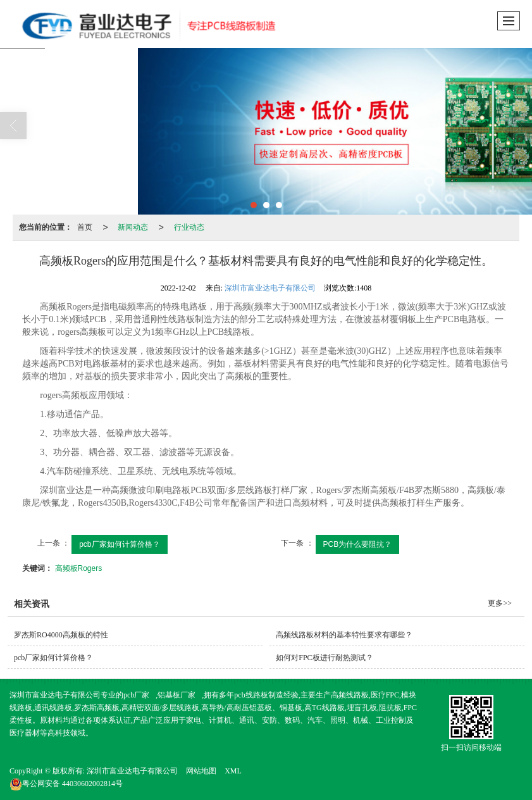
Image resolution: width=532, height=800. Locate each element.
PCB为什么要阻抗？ (358, 544)
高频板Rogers (79, 568)
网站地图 (201, 771)
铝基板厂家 (176, 695)
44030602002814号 (66, 784)
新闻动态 (133, 227)
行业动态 (189, 227)
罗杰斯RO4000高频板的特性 (61, 635)
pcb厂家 (136, 695)
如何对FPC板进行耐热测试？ (324, 658)
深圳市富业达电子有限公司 (270, 288)
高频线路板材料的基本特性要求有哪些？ (344, 635)
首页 (85, 227)
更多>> (500, 603)
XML (233, 771)
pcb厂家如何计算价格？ (119, 544)
